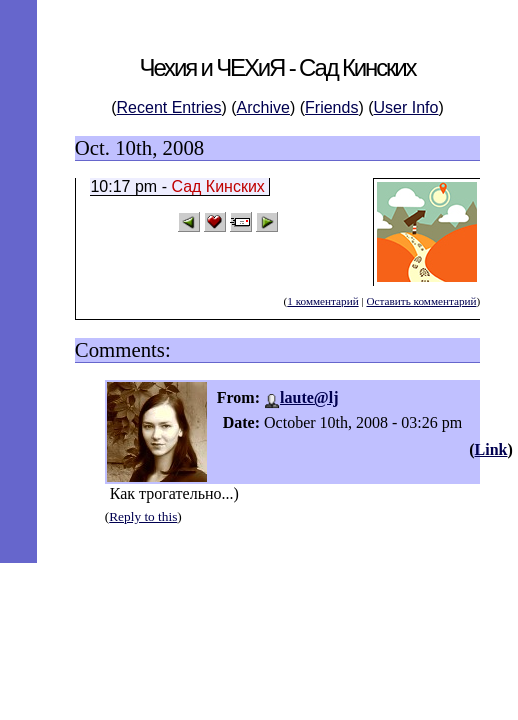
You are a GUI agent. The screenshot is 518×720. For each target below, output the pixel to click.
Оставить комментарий (421, 301)
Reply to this (143, 516)
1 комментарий (322, 301)
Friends (331, 107)
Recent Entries (169, 107)
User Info (406, 107)
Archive (263, 107)
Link (491, 449)
